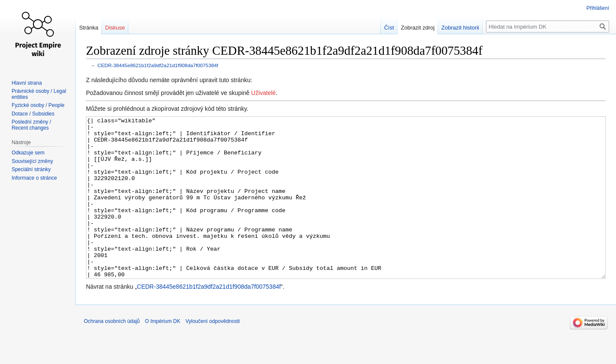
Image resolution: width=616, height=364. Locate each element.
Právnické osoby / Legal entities (39, 94)
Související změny (32, 161)
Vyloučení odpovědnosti (212, 353)
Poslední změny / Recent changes (31, 125)
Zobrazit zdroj (418, 28)
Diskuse (115, 28)
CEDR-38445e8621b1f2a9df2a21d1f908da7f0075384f (158, 65)
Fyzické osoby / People (38, 105)
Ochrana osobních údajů (112, 353)
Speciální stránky (31, 169)
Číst (389, 28)
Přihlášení (598, 8)
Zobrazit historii (460, 28)
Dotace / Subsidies (33, 114)
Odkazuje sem (28, 153)
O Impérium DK (163, 353)
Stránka (89, 28)
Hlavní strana (27, 83)
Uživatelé (264, 93)
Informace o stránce (34, 178)
